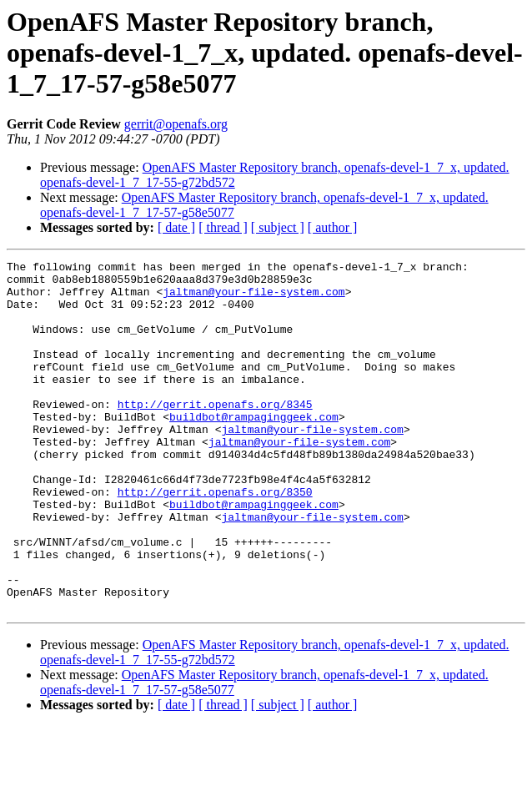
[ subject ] (278, 227)
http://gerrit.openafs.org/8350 (215, 539)
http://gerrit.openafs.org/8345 (215, 434)
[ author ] (333, 227)
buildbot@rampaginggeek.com (254, 449)
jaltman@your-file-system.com (253, 299)
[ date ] (176, 227)
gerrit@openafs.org (176, 124)
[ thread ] (223, 227)
